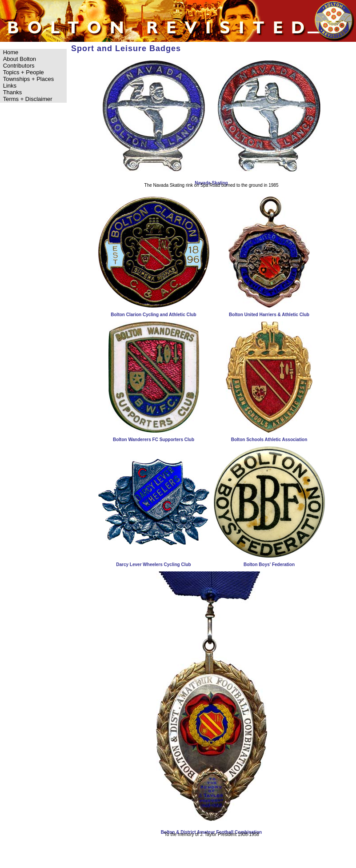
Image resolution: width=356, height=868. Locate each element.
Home (11, 52)
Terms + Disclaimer (28, 99)
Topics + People (24, 72)
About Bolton (20, 59)
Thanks (13, 92)
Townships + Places (29, 79)
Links (10, 86)
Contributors (19, 66)
